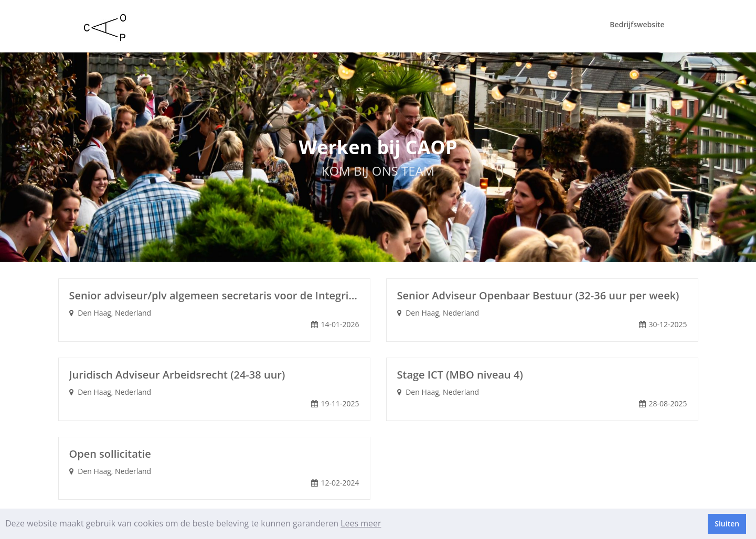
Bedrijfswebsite (637, 24)
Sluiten (727, 524)
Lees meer (361, 523)
